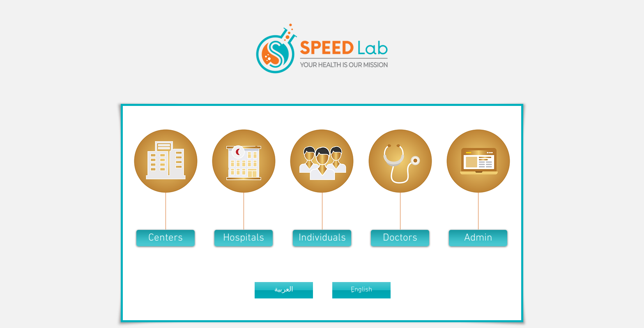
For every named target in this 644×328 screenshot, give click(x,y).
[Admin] (478, 238)
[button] (166, 238)
